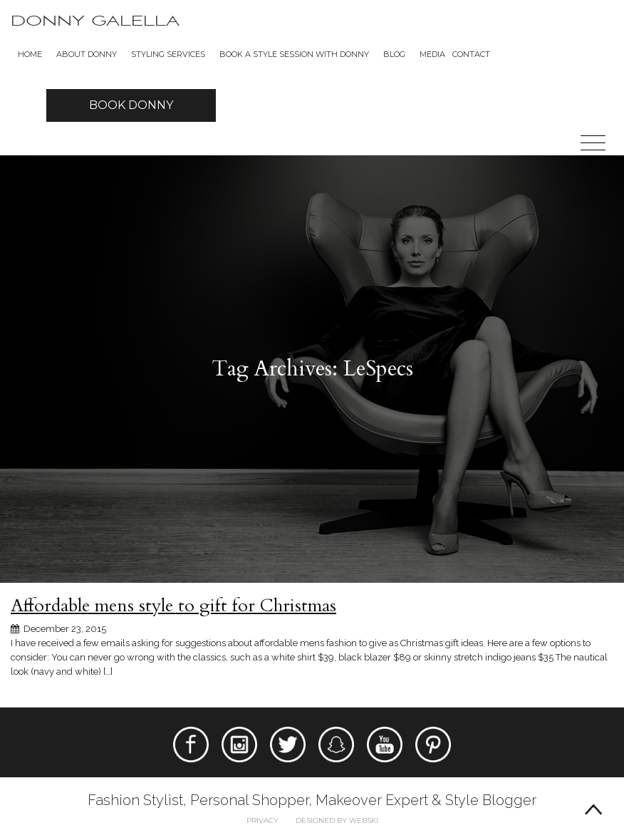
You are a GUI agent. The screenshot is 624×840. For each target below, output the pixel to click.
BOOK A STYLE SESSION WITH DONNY (294, 54)
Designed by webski (337, 820)
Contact (471, 54)
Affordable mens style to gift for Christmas (173, 606)
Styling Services (168, 54)
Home (30, 54)
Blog (394, 54)
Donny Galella (95, 21)
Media (432, 54)
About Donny (87, 54)
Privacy (262, 820)
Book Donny (131, 105)
